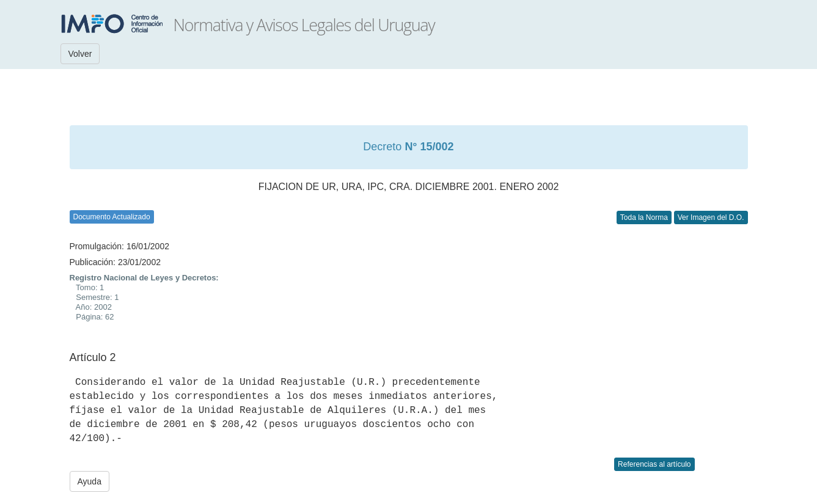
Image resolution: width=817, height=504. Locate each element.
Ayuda (90, 481)
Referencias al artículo (654, 464)
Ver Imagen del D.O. (711, 217)
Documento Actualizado (112, 217)
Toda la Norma (644, 217)
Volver (80, 54)
